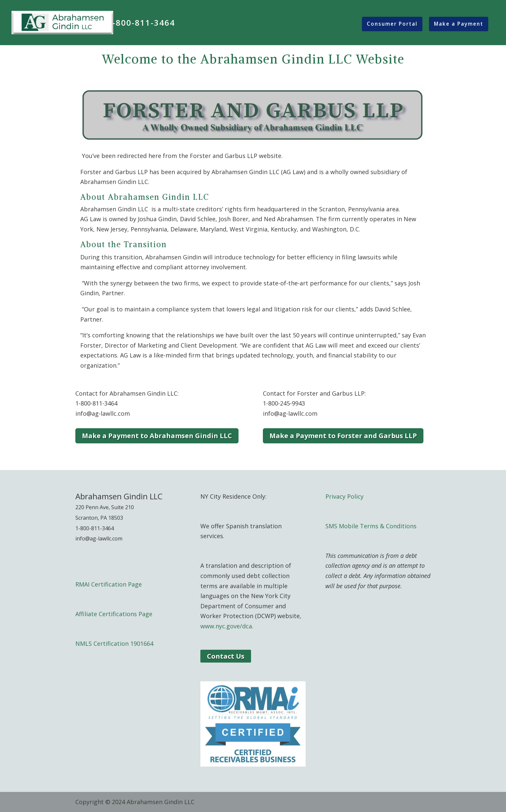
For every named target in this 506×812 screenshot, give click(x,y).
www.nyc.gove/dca (226, 626)
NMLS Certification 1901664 (114, 643)
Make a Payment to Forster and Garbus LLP (343, 436)
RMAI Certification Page (109, 584)
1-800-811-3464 (141, 24)
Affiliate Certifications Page (114, 614)
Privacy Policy (344, 496)
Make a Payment (459, 24)
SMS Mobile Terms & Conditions (371, 526)
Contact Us (226, 656)
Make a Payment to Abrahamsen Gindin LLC (157, 436)
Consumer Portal (392, 24)
